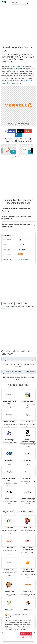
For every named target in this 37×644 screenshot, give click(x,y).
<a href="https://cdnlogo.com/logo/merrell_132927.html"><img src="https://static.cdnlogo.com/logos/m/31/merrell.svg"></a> (18, 359)
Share (12, 131)
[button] (16, 157)
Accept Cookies (26, 634)
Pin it (28, 131)
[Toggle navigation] (35, 3)
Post (20, 131)
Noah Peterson (24, 260)
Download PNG (22, 303)
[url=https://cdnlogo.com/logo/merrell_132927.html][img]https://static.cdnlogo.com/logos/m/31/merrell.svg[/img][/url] (18, 372)
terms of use (6, 309)
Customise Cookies (25, 637)
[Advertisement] (18, 26)
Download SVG (8, 303)
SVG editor (16, 69)
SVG (13, 152)
